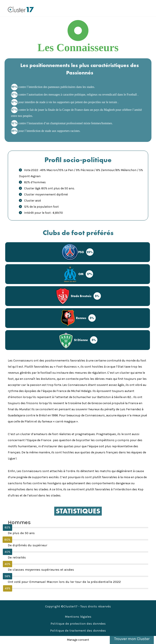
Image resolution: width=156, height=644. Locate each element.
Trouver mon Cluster (132, 639)
